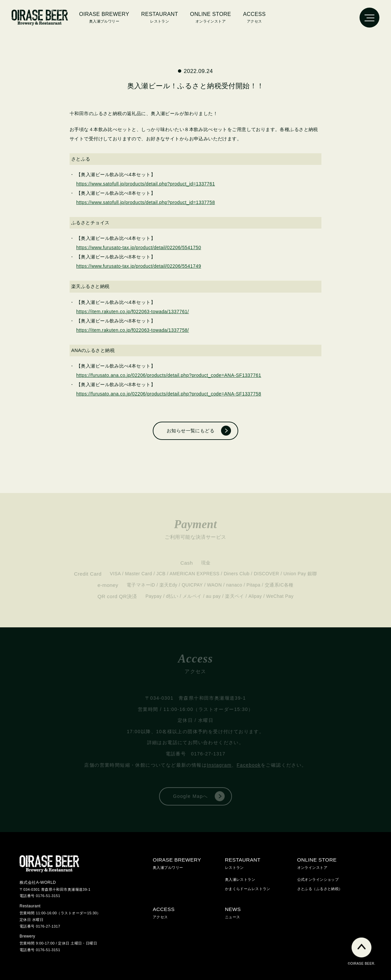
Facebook (249, 765)
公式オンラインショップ (318, 879)
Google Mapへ (191, 796)
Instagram (219, 765)
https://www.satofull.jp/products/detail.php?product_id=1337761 (146, 184)
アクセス (254, 17)
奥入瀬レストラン (240, 879)
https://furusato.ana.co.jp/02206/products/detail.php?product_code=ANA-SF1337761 (169, 375)
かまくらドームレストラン (248, 889)
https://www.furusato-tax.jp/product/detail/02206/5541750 (139, 247)
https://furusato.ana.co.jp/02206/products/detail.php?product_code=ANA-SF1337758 (169, 394)
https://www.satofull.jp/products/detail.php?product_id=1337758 (146, 202)
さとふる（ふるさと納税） (320, 889)
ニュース (261, 912)
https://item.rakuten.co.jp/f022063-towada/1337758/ (133, 330)
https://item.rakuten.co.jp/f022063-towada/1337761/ (133, 312)
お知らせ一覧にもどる (191, 431)
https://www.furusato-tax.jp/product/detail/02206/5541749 (139, 266)
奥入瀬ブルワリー (104, 17)
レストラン (261, 862)
